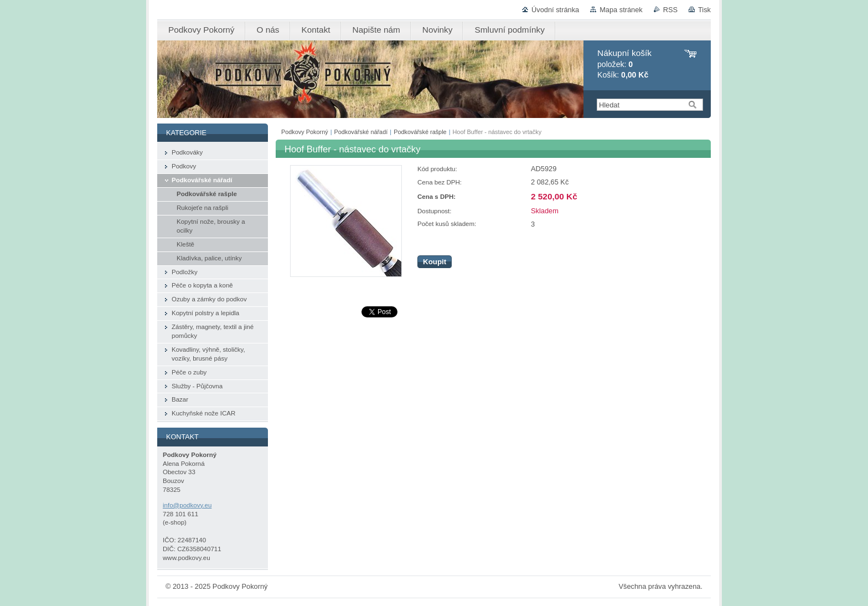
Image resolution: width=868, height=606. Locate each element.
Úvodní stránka (555, 10)
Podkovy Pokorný (305, 132)
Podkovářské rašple (420, 132)
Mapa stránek (621, 10)
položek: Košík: (624, 64)
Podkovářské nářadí (361, 132)
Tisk (704, 10)
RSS (670, 10)
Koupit (435, 262)
